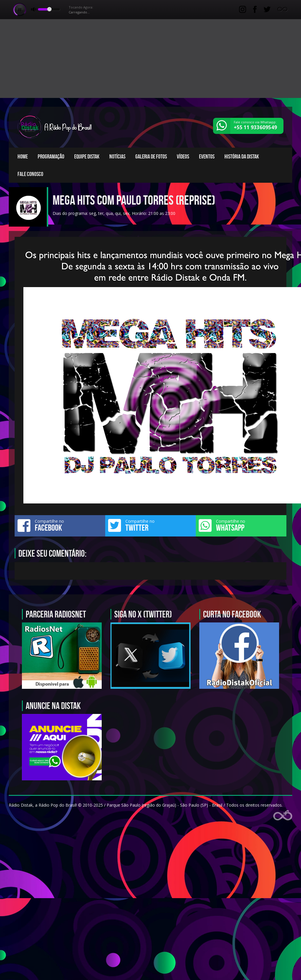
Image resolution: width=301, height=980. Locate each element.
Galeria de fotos (151, 156)
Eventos (207, 156)
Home (23, 156)
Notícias (117, 156)
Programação (51, 156)
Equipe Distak (87, 156)
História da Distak (242, 156)
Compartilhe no (60, 525)
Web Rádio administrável (283, 815)
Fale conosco (30, 174)
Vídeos (183, 156)
